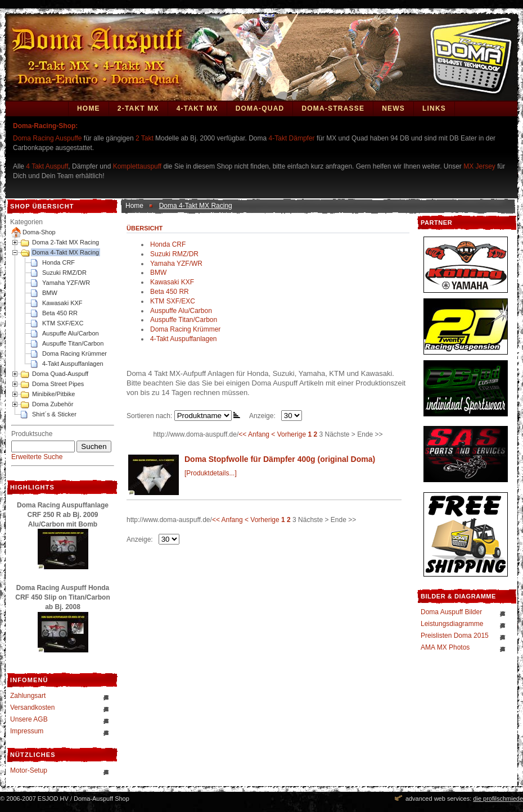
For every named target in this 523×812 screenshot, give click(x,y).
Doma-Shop (39, 232)
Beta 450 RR (60, 313)
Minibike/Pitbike (53, 394)
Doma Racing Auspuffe (48, 138)
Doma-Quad (260, 108)
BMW (50, 293)
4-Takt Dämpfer (292, 138)
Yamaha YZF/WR (66, 283)
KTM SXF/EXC (63, 323)
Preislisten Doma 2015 (455, 636)
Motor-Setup (29, 770)
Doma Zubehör (53, 404)
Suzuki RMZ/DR (64, 273)
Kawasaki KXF (62, 303)
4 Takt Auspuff (47, 166)
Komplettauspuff (137, 166)
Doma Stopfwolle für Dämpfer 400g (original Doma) (280, 459)
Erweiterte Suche (37, 457)
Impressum (27, 731)
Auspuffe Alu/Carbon (71, 333)
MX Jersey (480, 166)
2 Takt (145, 138)
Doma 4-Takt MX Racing (66, 252)
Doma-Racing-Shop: (45, 126)
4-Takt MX (197, 108)
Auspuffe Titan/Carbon (73, 343)
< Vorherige (288, 434)
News (393, 108)
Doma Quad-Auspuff (60, 374)
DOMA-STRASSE (333, 108)
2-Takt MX (138, 108)
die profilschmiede (498, 799)
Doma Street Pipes (58, 384)
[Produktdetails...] (211, 473)
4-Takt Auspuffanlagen (73, 364)
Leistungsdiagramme (452, 624)
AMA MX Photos (445, 647)
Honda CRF (58, 262)
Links (434, 108)
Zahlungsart (28, 696)
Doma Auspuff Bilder (451, 612)
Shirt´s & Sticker (54, 414)
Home (89, 108)
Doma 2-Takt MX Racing (66, 242)
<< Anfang (254, 434)
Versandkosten (32, 707)
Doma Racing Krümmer (75, 353)
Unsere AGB (29, 719)
